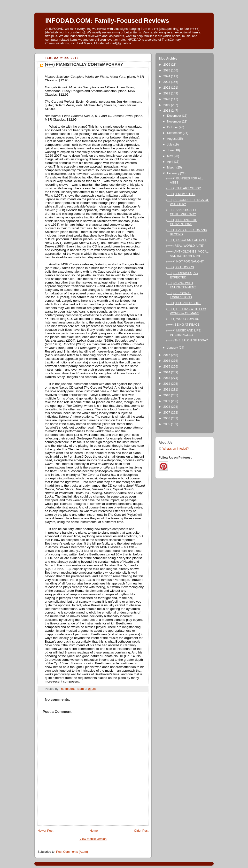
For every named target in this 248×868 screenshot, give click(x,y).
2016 (167, 361)
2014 (167, 372)
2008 (167, 407)
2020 (167, 99)
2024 (167, 76)
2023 (167, 82)
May (170, 156)
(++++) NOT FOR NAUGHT (185, 261)
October (173, 127)
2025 (167, 70)
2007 (167, 413)
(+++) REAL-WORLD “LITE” (185, 246)
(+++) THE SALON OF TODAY (187, 340)
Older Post (141, 831)
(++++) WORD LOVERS (183, 319)
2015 (167, 367)
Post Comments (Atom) (72, 852)
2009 (167, 401)
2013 (167, 378)
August (172, 139)
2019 (167, 105)
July (170, 145)
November (175, 122)
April (171, 162)
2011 (167, 390)
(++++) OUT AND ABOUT (184, 303)
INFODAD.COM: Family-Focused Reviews (107, 21)
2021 (167, 93)
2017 (167, 355)
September (175, 133)
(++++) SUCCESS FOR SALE (187, 240)
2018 (167, 111)
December (175, 116)
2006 (167, 418)
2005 (167, 424)
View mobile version (93, 839)
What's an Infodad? (176, 449)
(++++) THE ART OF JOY (184, 188)
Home (94, 831)
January (173, 348)
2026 (167, 65)
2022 (167, 88)
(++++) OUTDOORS (180, 267)
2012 (167, 384)
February (174, 173)
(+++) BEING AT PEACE (183, 325)
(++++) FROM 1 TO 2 (181, 194)
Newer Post (45, 831)
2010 (167, 395)
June (171, 150)
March (172, 168)
